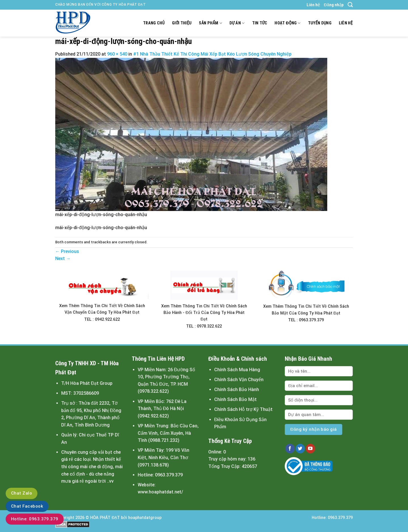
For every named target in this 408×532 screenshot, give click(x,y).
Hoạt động (287, 23)
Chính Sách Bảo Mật (235, 399)
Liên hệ (313, 5)
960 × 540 (117, 54)
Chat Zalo (22, 493)
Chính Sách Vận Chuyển (239, 380)
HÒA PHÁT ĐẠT (105, 518)
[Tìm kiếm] (350, 5)
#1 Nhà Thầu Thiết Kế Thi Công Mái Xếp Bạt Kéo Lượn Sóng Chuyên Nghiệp (212, 54)
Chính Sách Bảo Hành (237, 389)
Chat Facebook (27, 506)
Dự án (237, 23)
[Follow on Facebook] (290, 449)
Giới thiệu (182, 23)
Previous (67, 251)
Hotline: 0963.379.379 (35, 519)
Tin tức (260, 23)
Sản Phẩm (210, 23)
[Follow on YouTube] (310, 449)
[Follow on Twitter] (300, 449)
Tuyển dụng (320, 23)
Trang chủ (154, 23)
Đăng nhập (334, 5)
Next (63, 258)
